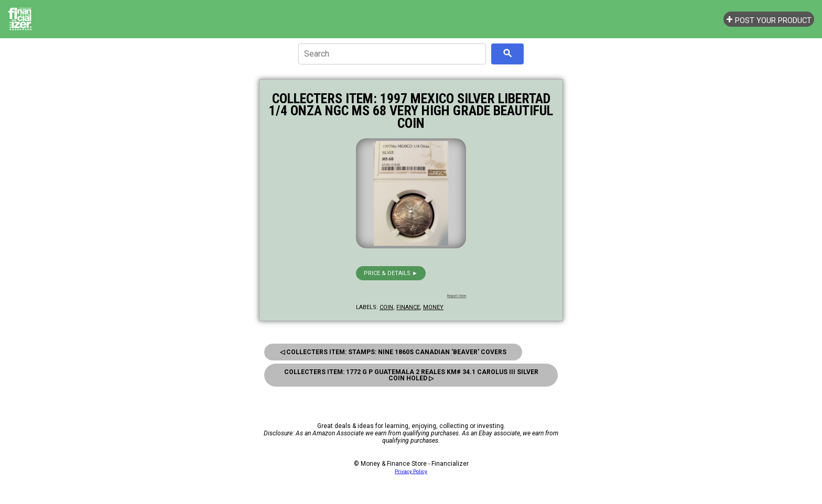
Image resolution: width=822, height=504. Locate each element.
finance (408, 307)
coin (386, 307)
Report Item (457, 296)
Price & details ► (391, 273)
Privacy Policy (411, 471)
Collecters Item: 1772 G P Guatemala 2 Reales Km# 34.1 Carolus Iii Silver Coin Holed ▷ (411, 375)
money (433, 307)
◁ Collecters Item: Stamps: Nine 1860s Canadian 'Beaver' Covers (393, 352)
